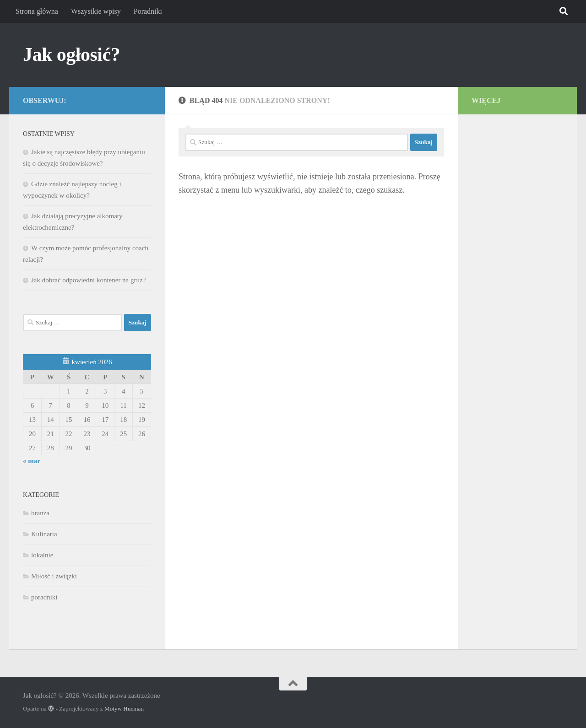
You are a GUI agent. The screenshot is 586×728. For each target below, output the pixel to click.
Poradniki (148, 11)
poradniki (44, 597)
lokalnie (42, 555)
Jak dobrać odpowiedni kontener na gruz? (88, 280)
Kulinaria (44, 534)
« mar (32, 461)
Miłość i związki (54, 576)
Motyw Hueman (124, 709)
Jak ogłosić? (71, 54)
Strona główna (37, 11)
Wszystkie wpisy (96, 11)
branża (40, 513)
